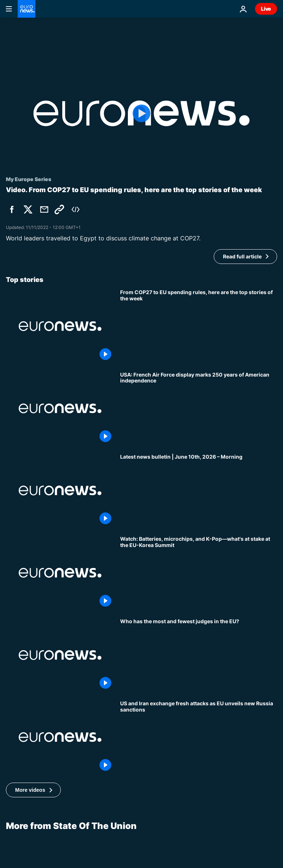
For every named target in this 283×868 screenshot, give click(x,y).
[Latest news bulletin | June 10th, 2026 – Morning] (199, 491)
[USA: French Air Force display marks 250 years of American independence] (199, 408)
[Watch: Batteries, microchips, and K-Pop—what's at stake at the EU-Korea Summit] (199, 573)
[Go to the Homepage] (27, 9)
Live (266, 9)
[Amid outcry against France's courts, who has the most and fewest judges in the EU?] (199, 655)
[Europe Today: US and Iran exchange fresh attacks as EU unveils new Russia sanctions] (199, 737)
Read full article (242, 256)
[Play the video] (141, 113)
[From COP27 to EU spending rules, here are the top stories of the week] (199, 326)
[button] (33, 790)
